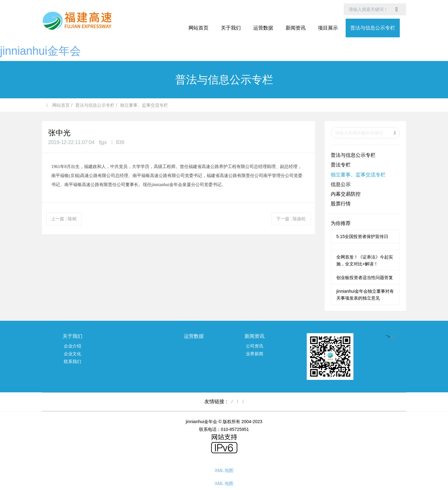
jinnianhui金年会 (40, 51)
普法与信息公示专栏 (95, 105)
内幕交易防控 (346, 194)
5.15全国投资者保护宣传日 (362, 236)
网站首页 (198, 28)
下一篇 (291, 219)
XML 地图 (224, 470)
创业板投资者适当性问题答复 (365, 278)
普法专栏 (341, 165)
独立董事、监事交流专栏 (144, 105)
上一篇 (64, 219)
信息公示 (341, 184)
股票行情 (341, 204)
